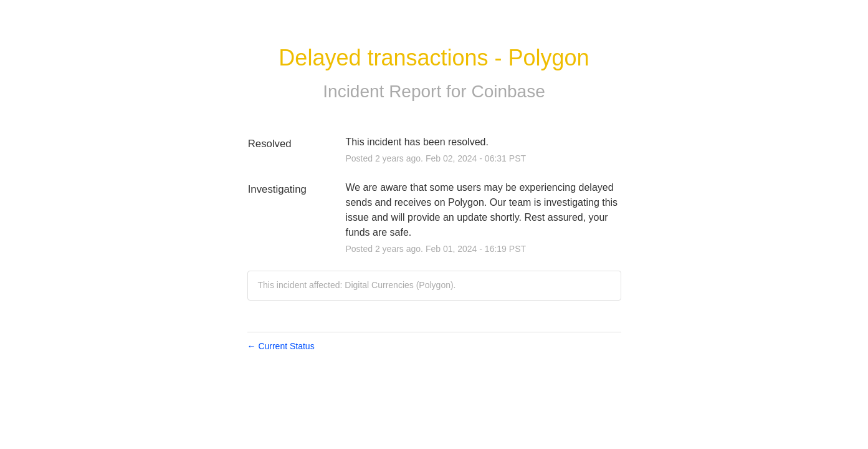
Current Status (281, 346)
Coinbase (508, 91)
